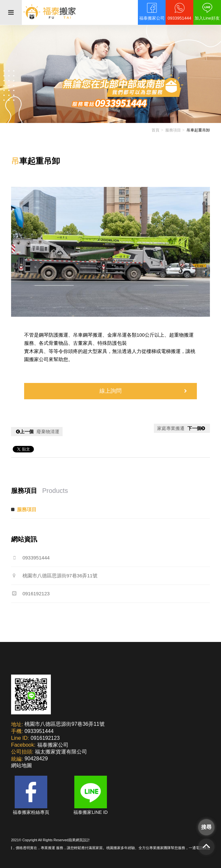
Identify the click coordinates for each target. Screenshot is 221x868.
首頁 (155, 130)
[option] (110, 252)
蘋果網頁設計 (79, 840)
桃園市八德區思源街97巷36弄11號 (54, 576)
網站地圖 (22, 765)
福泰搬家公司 (53, 745)
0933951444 (30, 558)
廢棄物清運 (37, 432)
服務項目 (173, 130)
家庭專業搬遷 (182, 428)
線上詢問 (145, 391)
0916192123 (30, 594)
